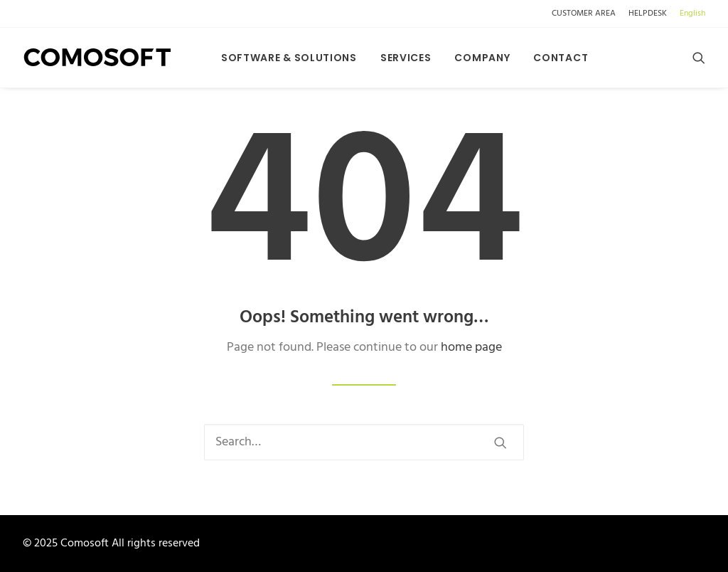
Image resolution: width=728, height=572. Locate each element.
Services (406, 58)
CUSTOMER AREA (584, 14)
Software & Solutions (289, 58)
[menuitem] (586, 14)
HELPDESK (648, 14)
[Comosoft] (98, 58)
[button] (699, 58)
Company (482, 58)
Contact (561, 58)
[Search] (364, 442)
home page (471, 348)
